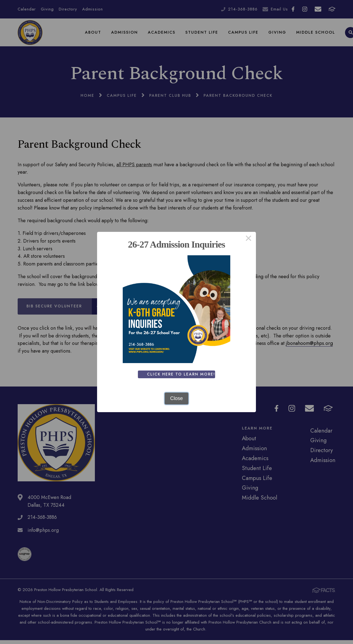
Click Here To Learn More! (182, 374)
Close (176, 398)
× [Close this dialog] (248, 239)
